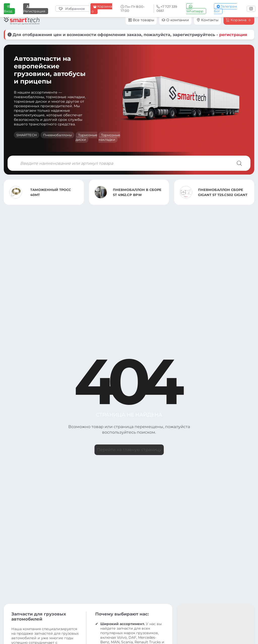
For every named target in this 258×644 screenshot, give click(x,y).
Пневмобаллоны (57, 135)
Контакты (207, 20)
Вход (8, 9)
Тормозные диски (86, 137)
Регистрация (34, 9)
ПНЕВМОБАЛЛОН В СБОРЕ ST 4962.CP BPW (137, 192)
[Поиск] (239, 163)
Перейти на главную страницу (129, 450)
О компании (175, 20)
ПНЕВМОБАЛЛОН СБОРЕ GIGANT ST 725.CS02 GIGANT (223, 192)
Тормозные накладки (109, 137)
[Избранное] (73, 9)
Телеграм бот (225, 9)
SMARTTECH (27, 135)
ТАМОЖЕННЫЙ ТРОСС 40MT (51, 192)
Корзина (101, 9)
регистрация (233, 35)
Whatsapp (195, 9)
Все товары (141, 20)
